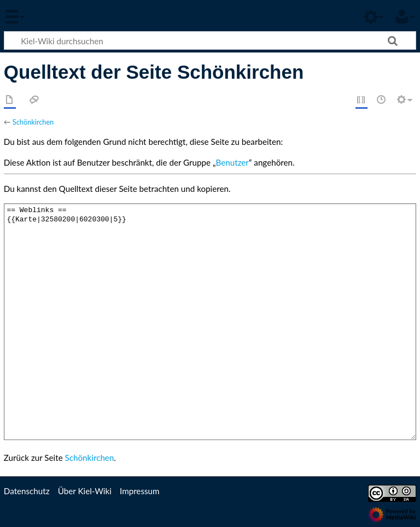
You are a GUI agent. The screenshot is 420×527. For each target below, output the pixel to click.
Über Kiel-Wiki (85, 491)
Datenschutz (27, 491)
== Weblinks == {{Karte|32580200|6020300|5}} (210, 322)
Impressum (140, 491)
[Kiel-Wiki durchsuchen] (210, 40)
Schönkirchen (33, 122)
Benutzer (232, 162)
